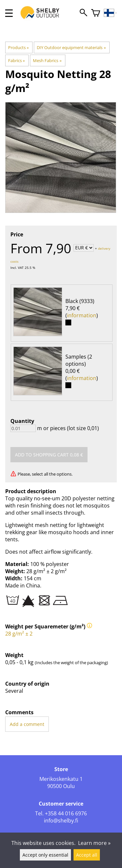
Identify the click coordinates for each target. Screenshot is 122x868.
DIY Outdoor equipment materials (71, 47)
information (82, 315)
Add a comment (27, 724)
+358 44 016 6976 (66, 813)
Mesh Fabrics (47, 60)
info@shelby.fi (61, 821)
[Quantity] (23, 428)
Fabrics (16, 60)
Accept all (87, 855)
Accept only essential (45, 855)
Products (18, 47)
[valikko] (9, 13)
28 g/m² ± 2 (19, 634)
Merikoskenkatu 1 (61, 779)
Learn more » (94, 843)
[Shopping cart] (96, 13)
